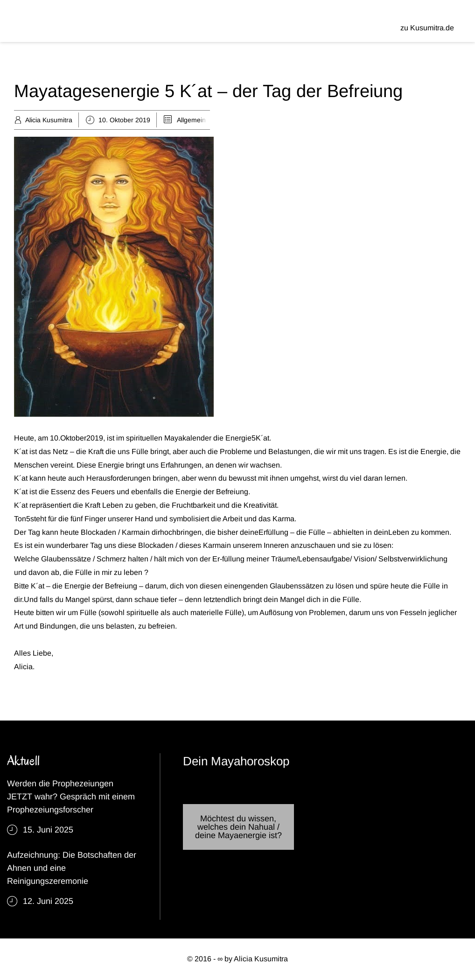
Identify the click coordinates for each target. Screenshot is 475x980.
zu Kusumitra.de (427, 28)
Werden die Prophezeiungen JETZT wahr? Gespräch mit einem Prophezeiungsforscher (71, 797)
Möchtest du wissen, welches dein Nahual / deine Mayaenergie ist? (238, 827)
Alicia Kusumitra (49, 120)
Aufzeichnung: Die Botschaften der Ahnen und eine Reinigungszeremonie (72, 868)
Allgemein (191, 120)
